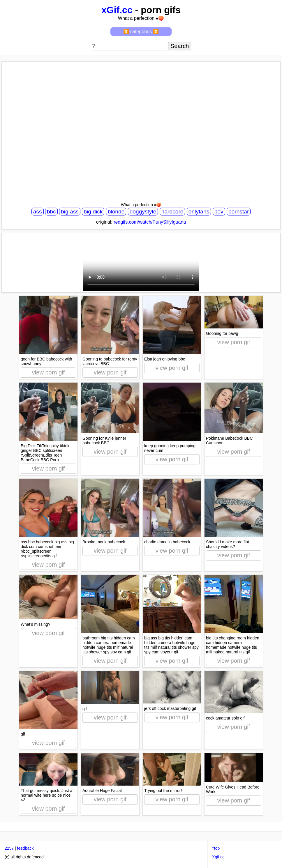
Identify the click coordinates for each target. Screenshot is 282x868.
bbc (51, 212)
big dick (93, 212)
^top (216, 848)
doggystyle (143, 212)
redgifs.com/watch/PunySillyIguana (150, 222)
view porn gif (48, 372)
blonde (116, 212)
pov (219, 212)
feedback (25, 848)
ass (38, 212)
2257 (9, 848)
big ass (70, 212)
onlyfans (199, 212)
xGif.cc (117, 10)
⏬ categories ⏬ (141, 32)
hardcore (172, 212)
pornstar (239, 212)
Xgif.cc (218, 857)
